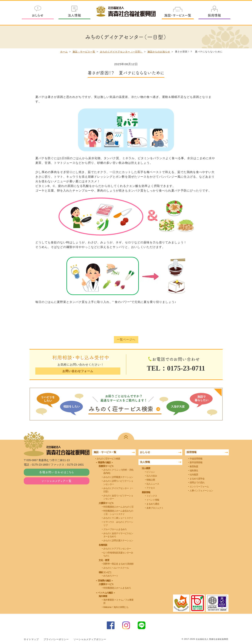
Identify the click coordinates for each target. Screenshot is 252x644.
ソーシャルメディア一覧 (57, 481)
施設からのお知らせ (159, 52)
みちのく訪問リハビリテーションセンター (118, 483)
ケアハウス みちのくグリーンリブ (118, 524)
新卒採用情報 (196, 462)
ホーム (64, 52)
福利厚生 (194, 471)
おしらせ (38, 15)
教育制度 (194, 467)
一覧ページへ (126, 340)
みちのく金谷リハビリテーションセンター (118, 497)
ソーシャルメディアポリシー (90, 639)
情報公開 (151, 480)
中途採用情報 (196, 458)
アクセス (151, 488)
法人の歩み (152, 476)
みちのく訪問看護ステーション (118, 477)
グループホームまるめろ (115, 529)
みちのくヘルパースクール (116, 568)
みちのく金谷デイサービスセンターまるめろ (118, 535)
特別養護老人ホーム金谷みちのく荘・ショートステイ (118, 512)
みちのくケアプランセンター (117, 549)
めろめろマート (111, 576)
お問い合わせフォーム (78, 371)
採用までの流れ (197, 483)
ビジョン (151, 472)
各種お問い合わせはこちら (57, 472)
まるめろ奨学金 (197, 478)
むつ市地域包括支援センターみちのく (118, 554)
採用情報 (214, 15)
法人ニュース (153, 484)
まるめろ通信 (153, 504)
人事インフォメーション (201, 491)
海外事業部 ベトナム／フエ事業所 (118, 602)
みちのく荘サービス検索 (108, 458)
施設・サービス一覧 (178, 15)
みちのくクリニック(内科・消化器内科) (118, 471)
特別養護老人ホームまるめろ (117, 588)
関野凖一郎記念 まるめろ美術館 (118, 564)
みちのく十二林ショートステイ (118, 518)
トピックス (152, 496)
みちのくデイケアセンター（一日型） (121, 52)
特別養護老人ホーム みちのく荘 (118, 507)
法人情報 (74, 15)
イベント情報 (153, 500)
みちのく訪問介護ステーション (118, 541)
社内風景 (194, 475)
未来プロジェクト (155, 508)
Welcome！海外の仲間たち (116, 607)
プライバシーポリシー (56, 639)
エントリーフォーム (199, 487)
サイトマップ (31, 639)
